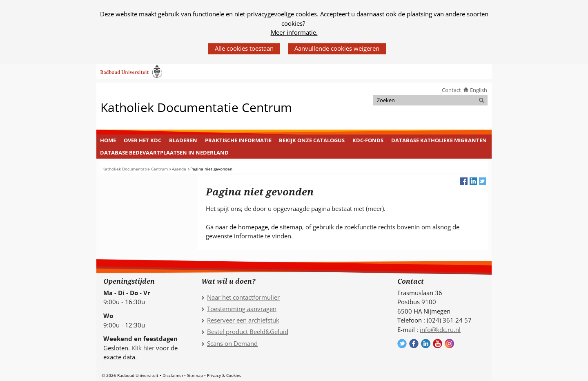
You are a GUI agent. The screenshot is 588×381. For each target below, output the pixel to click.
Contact (451, 90)
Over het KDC (143, 140)
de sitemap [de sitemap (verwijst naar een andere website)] (287, 227)
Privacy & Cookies (224, 375)
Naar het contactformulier (243, 297)
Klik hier (143, 348)
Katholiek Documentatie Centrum (196, 107)
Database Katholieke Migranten (439, 140)
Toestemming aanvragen (242, 309)
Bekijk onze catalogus (312, 140)
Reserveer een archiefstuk (243, 320)
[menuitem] (108, 141)
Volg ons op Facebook (414, 344)
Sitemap (195, 375)
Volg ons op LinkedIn (426, 344)
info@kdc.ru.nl (440, 329)
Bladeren (183, 140)
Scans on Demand (232, 343)
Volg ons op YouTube (438, 344)
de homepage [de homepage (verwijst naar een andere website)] (249, 227)
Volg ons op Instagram (449, 344)
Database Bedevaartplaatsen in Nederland (164, 152)
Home (108, 140)
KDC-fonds (368, 140)
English (479, 90)
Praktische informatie (238, 140)
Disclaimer (173, 375)
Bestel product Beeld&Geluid (248, 332)
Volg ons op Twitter (402, 344)
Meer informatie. (294, 32)
